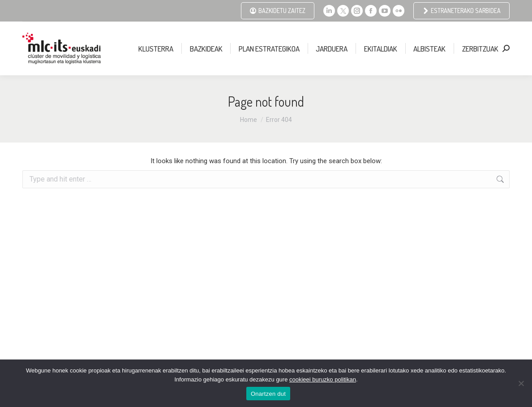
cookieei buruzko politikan (323, 379)
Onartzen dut (268, 394)
